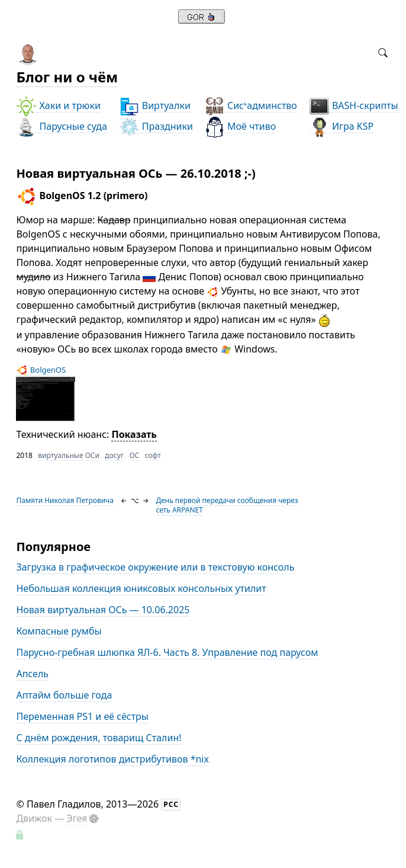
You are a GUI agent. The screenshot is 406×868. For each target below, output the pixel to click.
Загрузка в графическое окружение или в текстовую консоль (155, 567)
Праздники (156, 126)
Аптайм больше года (64, 695)
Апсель (32, 674)
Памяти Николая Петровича (65, 500)
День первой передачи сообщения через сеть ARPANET (227, 505)
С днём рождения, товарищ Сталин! (99, 738)
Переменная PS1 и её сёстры (82, 716)
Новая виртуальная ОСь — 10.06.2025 (103, 610)
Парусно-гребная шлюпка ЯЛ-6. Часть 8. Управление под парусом (167, 652)
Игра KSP (341, 126)
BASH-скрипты (354, 106)
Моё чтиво (240, 126)
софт (153, 455)
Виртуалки (155, 106)
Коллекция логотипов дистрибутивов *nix (112, 759)
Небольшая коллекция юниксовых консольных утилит (141, 588)
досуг (114, 455)
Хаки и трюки (58, 106)
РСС (171, 804)
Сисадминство (251, 106)
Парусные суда (61, 126)
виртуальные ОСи (69, 455)
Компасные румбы (59, 631)
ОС (134, 455)
